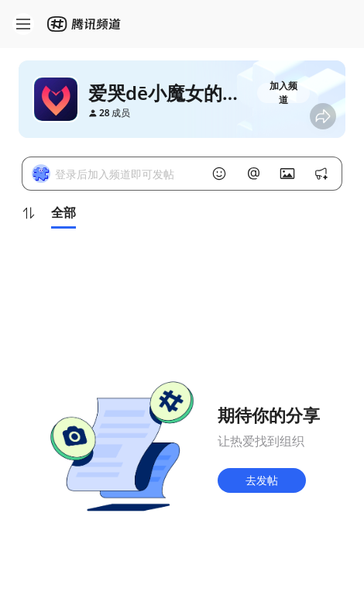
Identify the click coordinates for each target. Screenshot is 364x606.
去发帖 (262, 480)
